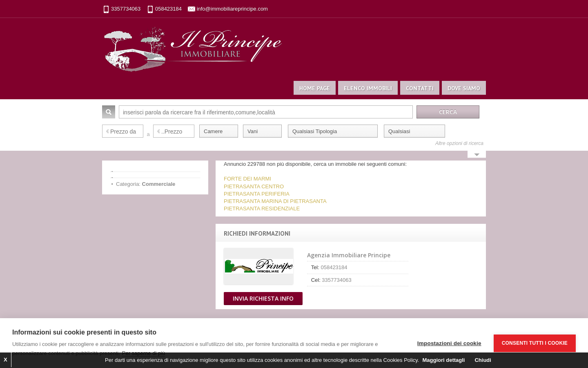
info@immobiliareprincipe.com (232, 9)
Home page (315, 88)
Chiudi (483, 360)
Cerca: (109, 112)
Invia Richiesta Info (263, 298)
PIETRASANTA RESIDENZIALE (262, 209)
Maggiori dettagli (443, 360)
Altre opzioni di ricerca (459, 143)
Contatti (420, 88)
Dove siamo (464, 88)
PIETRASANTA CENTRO (254, 186)
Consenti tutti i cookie (535, 343)
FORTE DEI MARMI (247, 179)
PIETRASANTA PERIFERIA (257, 194)
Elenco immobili (368, 88)
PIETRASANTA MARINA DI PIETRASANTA (275, 201)
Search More (477, 155)
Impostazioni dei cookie (449, 343)
